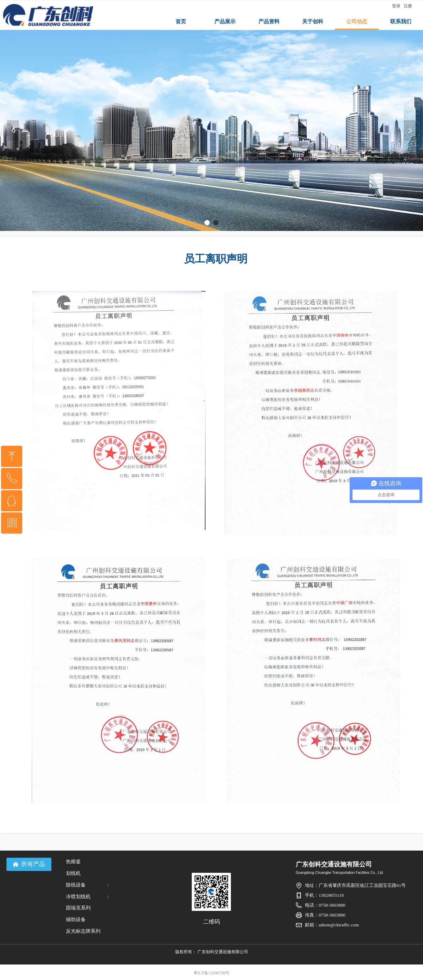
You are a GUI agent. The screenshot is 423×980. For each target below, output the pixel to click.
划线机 (73, 873)
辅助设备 (76, 920)
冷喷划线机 (88, 897)
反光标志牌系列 (83, 931)
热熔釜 (73, 862)
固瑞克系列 (78, 908)
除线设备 (88, 885)
